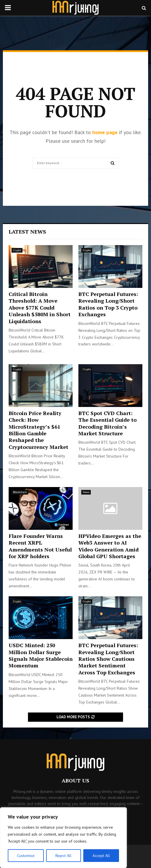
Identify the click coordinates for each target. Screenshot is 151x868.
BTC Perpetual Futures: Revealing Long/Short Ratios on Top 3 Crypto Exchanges (108, 304)
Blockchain (20, 492)
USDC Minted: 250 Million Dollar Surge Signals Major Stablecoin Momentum (41, 655)
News (86, 492)
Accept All (101, 856)
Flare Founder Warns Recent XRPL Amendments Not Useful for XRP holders (40, 546)
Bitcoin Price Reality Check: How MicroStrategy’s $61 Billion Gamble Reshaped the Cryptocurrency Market (38, 430)
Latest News (27, 232)
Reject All (63, 856)
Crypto (17, 250)
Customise (26, 856)
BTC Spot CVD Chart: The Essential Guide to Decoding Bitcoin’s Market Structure (107, 423)
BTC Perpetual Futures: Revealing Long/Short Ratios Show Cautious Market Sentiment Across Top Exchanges (108, 659)
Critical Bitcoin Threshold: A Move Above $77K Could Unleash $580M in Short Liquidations (40, 308)
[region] (63, 838)
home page (105, 132)
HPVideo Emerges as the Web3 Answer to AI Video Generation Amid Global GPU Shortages (110, 546)
